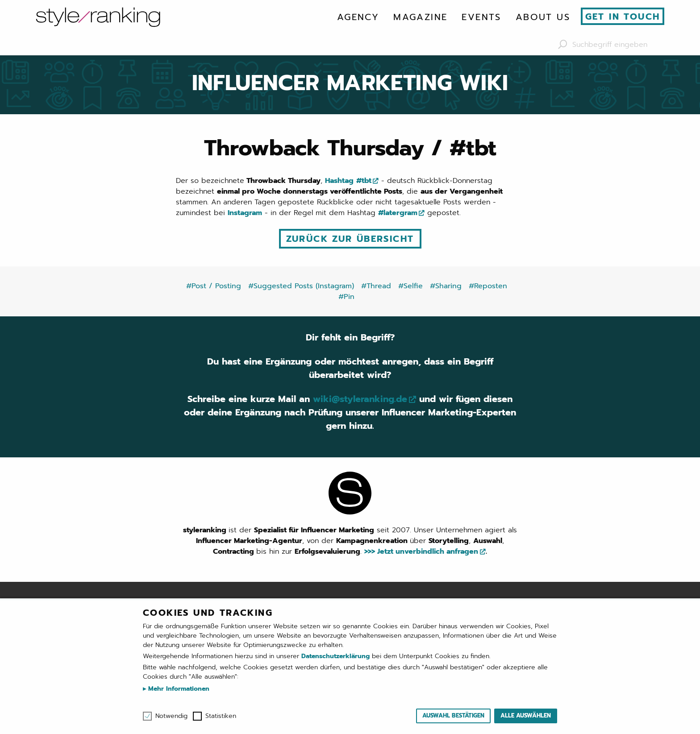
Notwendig (171, 716)
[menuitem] (358, 17)
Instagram (245, 213)
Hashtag (339, 181)
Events (481, 17)
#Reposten (488, 286)
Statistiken (221, 716)
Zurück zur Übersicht (350, 239)
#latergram (398, 213)
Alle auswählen (526, 715)
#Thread (376, 286)
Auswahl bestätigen (453, 715)
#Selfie (410, 286)
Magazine (420, 17)
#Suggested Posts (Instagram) (301, 286)
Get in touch (623, 17)
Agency (358, 17)
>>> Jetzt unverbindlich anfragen (421, 552)
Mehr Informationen (178, 689)
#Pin (346, 297)
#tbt (364, 181)
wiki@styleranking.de (360, 399)
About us (543, 17)
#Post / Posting (214, 286)
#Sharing (446, 286)
